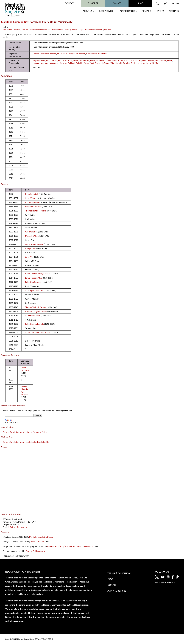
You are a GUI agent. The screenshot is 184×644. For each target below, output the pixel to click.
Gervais (135, 61)
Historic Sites (58, 30)
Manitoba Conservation (83, 546)
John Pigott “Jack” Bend (35, 290)
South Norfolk (79, 54)
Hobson (151, 61)
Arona (55, 61)
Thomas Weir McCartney (36, 307)
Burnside (68, 61)
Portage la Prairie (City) (105, 63)
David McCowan (25, 369)
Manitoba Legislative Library (41, 537)
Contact (70, 3)
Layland (36, 63)
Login (176, 3)
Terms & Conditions (119, 573)
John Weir (30, 257)
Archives (174, 11)
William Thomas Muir (34, 244)
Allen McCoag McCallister (36, 311)
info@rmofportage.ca (18, 527)
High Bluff (143, 61)
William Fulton (31, 232)
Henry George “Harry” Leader (38, 274)
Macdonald (54, 63)
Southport (135, 63)
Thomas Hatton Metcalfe (36, 211)
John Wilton (30, 198)
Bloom (61, 61)
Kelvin (170, 61)
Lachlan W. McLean (33, 207)
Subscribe (93, 3)
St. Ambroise (146, 63)
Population (7, 30)
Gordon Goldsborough (35, 551)
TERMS (51, 639)
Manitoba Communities (15, 22)
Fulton (121, 61)
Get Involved (106, 11)
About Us (87, 11)
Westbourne (91, 54)
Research (147, 11)
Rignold (119, 63)
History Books (71, 30)
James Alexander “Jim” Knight (38, 332)
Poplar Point (89, 63)
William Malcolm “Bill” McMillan (25, 391)
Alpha (49, 61)
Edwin (93, 61)
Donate (117, 3)
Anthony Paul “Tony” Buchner (60, 546)
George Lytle (31, 249)
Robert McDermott (33, 282)
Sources (108, 30)
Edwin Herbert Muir (34, 278)
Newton (63, 63)
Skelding (126, 63)
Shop (140, 3)
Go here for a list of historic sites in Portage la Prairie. (25, 432)
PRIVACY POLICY (41, 639)
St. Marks (156, 63)
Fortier (114, 61)
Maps (81, 30)
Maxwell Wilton (32, 236)
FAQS (110, 579)
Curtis (76, 61)
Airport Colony (39, 61)
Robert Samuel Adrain (35, 324)
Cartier (36, 54)
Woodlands (103, 54)
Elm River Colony (104, 61)
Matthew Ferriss (32, 202)
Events (161, 11)
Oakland (71, 63)
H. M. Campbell (32, 194)
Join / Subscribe (117, 591)
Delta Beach (84, 61)
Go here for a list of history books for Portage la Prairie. (26, 442)
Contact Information (94, 30)
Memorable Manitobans (40, 30)
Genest (127, 61)
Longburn (44, 63)
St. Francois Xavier (65, 54)
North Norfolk (50, 54)
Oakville (79, 63)
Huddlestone (161, 61)
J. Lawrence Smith (33, 316)
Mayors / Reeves (21, 30)
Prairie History (127, 11)
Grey (42, 54)
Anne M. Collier (37, 542)
